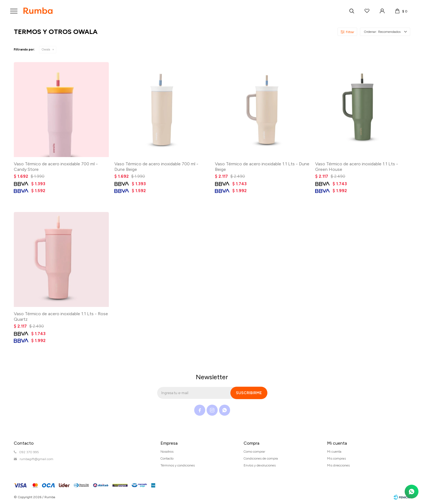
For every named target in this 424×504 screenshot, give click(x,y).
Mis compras (336, 458)
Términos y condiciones (178, 465)
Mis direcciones (338, 465)
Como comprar (254, 452)
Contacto (167, 458)
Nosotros (167, 452)
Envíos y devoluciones (260, 465)
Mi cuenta (334, 452)
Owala (46, 50)
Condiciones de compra (261, 458)
